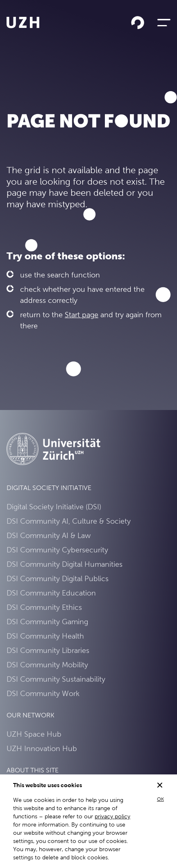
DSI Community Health (45, 636)
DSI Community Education (51, 593)
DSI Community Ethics (44, 607)
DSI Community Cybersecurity (57, 550)
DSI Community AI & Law (49, 535)
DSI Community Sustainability (56, 679)
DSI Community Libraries (48, 650)
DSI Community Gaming (47, 622)
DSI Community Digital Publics (58, 578)
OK (160, 799)
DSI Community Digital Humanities (65, 564)
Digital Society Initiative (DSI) (54, 507)
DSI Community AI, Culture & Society (69, 521)
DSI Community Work (43, 693)
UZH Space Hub (34, 734)
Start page (82, 315)
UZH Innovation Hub (42, 748)
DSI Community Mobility (47, 665)
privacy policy (112, 816)
